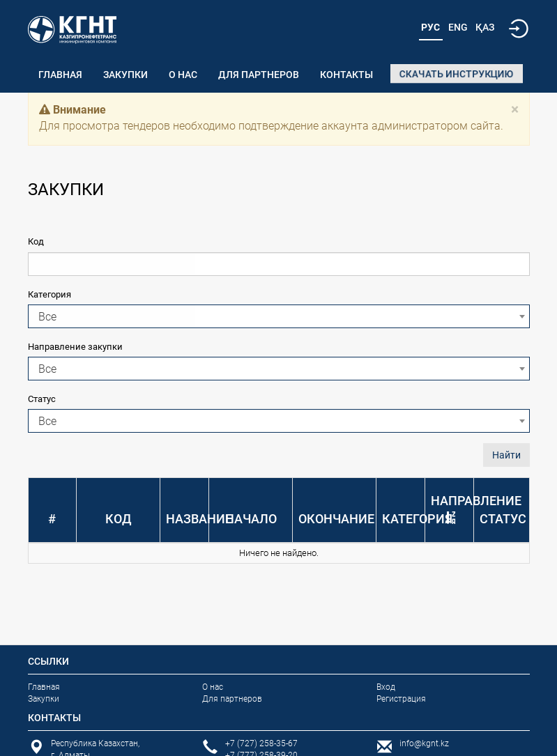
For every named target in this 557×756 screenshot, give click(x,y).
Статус (42, 399)
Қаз (485, 27)
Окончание (336, 519)
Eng (458, 27)
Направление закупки (75, 347)
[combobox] (279, 316)
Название (199, 519)
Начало (251, 519)
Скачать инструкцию (457, 74)
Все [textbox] (47, 317)
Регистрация (401, 699)
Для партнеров (259, 75)
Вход (386, 687)
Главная (60, 75)
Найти (506, 455)
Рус (430, 27)
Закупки (125, 75)
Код (36, 241)
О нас (183, 75)
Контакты (346, 75)
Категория (49, 294)
